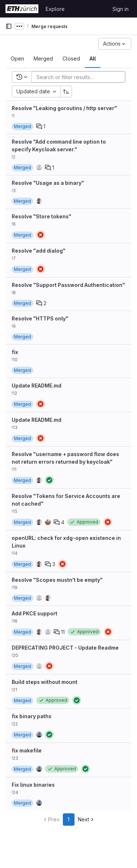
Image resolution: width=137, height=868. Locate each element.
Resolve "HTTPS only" (40, 318)
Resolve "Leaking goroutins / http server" (64, 108)
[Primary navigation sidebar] (9, 26)
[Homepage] (22, 9)
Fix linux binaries (33, 785)
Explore (55, 9)
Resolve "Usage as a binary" (48, 183)
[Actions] (115, 44)
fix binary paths (32, 716)
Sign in (121, 9)
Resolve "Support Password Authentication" (68, 285)
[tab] (17, 59)
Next (86, 819)
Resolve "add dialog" (39, 251)
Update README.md (37, 386)
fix (15, 352)
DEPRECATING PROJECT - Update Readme (65, 648)
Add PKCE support (35, 613)
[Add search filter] (81, 77)
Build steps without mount (45, 682)
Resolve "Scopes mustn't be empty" (57, 580)
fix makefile (27, 750)
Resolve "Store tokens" (41, 216)
